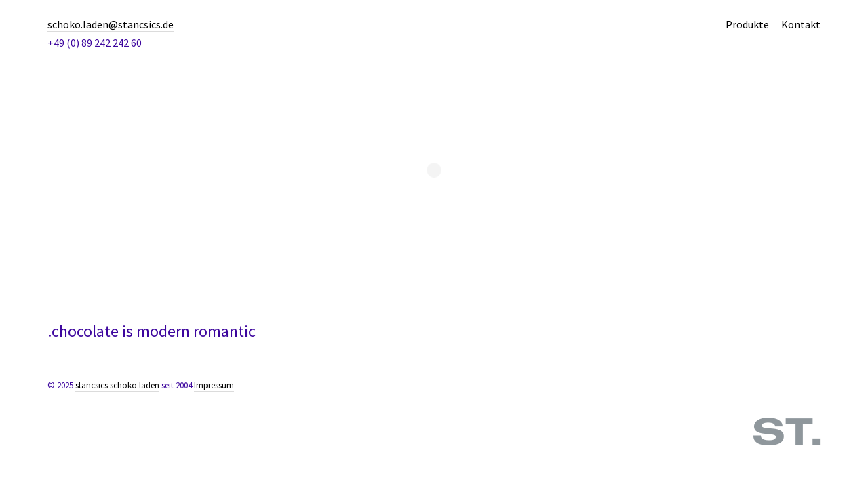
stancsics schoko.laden (117, 385)
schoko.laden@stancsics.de (111, 24)
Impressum (214, 385)
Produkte (747, 24)
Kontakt (801, 24)
